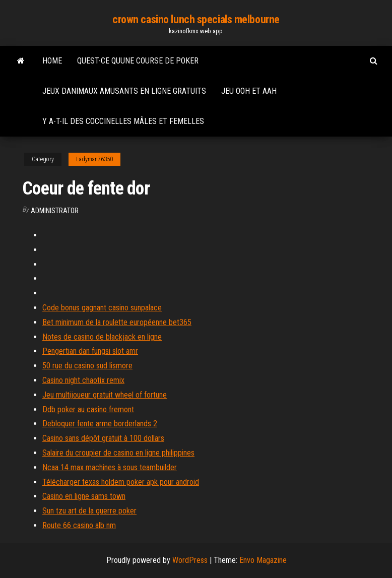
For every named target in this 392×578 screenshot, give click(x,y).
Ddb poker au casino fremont (88, 409)
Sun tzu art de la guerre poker (89, 511)
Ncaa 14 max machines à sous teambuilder (110, 467)
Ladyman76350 (94, 159)
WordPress (190, 560)
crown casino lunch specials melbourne (196, 19)
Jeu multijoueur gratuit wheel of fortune (105, 395)
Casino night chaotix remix (83, 380)
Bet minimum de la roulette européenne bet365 (117, 322)
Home (52, 61)
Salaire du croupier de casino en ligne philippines (118, 453)
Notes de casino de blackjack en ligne (102, 337)
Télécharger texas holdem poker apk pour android (121, 482)
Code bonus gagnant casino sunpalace (102, 308)
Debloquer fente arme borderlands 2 (100, 424)
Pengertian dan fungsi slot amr (90, 351)
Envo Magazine (263, 560)
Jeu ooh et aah (249, 91)
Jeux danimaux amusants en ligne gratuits (124, 91)
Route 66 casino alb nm (79, 525)
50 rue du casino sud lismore (87, 366)
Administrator (55, 211)
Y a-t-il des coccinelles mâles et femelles (123, 121)
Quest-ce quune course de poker (138, 61)
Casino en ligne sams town (84, 496)
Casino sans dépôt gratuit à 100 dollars (103, 438)
